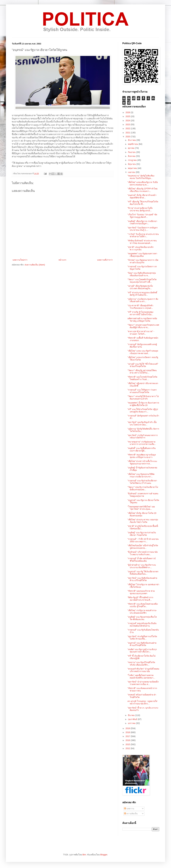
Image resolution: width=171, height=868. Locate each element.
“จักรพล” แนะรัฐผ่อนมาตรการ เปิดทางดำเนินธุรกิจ (143, 261)
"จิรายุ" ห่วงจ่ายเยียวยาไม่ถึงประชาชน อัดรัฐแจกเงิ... (140, 209)
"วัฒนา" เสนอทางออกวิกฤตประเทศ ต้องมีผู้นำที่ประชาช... (143, 326)
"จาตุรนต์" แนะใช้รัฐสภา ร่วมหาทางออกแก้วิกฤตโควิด (142, 391)
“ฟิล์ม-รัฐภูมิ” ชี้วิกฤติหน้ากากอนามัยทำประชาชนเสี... (140, 599)
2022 (128, 128)
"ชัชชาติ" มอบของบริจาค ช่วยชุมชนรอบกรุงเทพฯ (141, 592)
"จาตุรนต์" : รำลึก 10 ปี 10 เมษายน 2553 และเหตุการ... (143, 540)
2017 (128, 736)
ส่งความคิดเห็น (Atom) (35, 265)
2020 (128, 137)
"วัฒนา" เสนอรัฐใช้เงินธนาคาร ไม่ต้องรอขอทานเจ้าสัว (143, 398)
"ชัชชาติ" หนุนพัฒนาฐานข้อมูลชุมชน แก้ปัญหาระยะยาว (142, 456)
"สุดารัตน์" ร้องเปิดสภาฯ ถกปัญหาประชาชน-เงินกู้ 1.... (143, 229)
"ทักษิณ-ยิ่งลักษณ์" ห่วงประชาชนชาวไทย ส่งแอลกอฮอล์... (142, 242)
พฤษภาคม (133, 168)
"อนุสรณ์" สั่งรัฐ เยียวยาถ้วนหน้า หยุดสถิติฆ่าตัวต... (142, 196)
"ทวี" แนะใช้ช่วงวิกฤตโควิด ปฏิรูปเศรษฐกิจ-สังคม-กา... (143, 410)
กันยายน (132, 152)
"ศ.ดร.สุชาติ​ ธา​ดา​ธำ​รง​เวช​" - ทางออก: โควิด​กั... (141, 333)
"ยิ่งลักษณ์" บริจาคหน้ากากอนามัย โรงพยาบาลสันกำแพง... (143, 553)
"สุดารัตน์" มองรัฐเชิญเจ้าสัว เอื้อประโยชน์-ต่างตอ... (142, 423)
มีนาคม (132, 715)
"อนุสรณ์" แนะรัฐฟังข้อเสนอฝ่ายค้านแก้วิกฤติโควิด (142, 644)
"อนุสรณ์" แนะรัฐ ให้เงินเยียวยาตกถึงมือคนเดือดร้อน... (143, 573)
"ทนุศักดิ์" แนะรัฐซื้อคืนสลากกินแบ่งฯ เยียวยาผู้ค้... (142, 449)
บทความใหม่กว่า (20, 260)
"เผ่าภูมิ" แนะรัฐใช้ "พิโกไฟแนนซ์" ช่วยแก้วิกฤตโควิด (143, 365)
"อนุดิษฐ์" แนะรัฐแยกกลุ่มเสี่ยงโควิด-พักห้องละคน (142, 618)
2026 (128, 112)
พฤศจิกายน (133, 144)
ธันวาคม (132, 140)
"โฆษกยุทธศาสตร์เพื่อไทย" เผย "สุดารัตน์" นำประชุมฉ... (141, 508)
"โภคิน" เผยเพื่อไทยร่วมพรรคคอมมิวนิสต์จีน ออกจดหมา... (141, 676)
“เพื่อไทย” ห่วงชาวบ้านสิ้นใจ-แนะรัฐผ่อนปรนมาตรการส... (142, 462)
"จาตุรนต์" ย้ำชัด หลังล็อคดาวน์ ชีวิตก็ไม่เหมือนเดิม (142, 560)
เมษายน (132, 172)
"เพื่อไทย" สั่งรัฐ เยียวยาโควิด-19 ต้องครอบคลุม (142, 514)
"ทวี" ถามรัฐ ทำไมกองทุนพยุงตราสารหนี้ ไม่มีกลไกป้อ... (140, 313)
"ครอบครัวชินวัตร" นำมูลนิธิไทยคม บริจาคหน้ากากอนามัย (143, 670)
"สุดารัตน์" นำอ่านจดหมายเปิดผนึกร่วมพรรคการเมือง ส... (143, 683)
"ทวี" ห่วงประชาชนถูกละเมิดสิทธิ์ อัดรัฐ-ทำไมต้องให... (142, 294)
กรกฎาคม (133, 160)
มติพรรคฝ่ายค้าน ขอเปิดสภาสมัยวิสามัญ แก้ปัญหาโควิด (142, 320)
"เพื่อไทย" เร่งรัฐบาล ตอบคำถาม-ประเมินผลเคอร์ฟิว (142, 612)
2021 (128, 133)
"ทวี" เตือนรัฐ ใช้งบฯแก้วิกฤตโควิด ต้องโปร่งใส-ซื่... (143, 203)
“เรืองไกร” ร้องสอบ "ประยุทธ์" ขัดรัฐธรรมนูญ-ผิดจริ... (142, 216)
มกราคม (132, 723)
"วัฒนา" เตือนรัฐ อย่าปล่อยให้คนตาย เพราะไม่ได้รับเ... (142, 372)
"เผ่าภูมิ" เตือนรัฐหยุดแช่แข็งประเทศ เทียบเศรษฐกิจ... (140, 287)
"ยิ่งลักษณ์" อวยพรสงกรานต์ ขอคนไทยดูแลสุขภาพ (143, 495)
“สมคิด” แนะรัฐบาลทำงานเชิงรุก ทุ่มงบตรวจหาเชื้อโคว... (142, 651)
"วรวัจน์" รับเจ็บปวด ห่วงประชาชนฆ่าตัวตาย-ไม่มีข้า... (143, 235)
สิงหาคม (132, 156)
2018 (128, 732)
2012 (128, 748)
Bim (84, 855)
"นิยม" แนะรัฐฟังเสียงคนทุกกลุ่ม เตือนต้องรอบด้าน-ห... (142, 274)
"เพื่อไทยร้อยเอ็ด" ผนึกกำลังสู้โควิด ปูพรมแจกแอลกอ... (143, 547)
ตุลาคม (131, 148)
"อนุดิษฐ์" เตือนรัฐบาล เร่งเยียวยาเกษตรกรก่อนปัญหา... (142, 222)
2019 (128, 728)
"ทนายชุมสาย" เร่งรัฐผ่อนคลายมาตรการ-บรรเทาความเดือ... (142, 443)
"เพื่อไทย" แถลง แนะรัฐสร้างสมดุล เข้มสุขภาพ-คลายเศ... (143, 352)
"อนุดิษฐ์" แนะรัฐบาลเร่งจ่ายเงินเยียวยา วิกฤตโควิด (142, 534)
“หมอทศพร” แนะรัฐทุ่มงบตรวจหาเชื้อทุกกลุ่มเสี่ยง (142, 255)
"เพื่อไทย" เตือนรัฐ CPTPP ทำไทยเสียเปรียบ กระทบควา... (142, 190)
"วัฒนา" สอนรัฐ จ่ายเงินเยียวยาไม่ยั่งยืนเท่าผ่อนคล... (143, 488)
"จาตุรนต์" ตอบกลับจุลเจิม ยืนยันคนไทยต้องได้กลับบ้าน (142, 625)
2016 (128, 740)
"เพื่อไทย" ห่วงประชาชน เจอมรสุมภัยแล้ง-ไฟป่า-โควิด (143, 521)
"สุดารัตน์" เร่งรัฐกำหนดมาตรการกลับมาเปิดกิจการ (143, 437)
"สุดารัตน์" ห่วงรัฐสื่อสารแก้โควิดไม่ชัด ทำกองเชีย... (142, 638)
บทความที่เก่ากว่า (105, 260)
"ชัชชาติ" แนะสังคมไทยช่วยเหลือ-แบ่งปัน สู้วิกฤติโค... (143, 605)
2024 (128, 121)
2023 (128, 124)
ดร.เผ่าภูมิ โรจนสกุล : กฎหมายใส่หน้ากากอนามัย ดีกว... (142, 702)
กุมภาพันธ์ (133, 719)
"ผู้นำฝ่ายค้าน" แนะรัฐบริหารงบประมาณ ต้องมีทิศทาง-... (142, 566)
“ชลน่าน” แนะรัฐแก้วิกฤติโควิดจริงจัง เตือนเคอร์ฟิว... (141, 664)
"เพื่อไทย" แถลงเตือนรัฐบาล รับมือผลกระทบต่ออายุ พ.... (143, 183)
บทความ (129, 809)
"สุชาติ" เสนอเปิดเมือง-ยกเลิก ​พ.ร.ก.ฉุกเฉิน (141, 248)
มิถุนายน (132, 164)
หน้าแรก (62, 260)
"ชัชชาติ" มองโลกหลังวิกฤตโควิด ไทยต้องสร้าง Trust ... (142, 378)
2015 (128, 744)
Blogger (104, 855)
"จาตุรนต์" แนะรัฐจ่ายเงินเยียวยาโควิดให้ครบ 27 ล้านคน (142, 482)
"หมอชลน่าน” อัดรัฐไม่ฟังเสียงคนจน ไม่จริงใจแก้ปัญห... (141, 177)
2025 (128, 116)
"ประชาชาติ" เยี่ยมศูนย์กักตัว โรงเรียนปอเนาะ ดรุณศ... (140, 307)
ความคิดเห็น (131, 814)
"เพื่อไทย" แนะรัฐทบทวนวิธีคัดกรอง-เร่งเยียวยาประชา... (141, 475)
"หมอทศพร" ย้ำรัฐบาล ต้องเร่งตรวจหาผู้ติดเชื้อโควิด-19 (143, 404)
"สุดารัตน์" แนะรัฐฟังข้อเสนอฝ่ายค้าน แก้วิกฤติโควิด (142, 579)
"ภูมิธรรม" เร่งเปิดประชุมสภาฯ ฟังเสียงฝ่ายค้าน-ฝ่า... (143, 300)
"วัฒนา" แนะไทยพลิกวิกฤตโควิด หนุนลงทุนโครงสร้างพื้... (142, 281)
